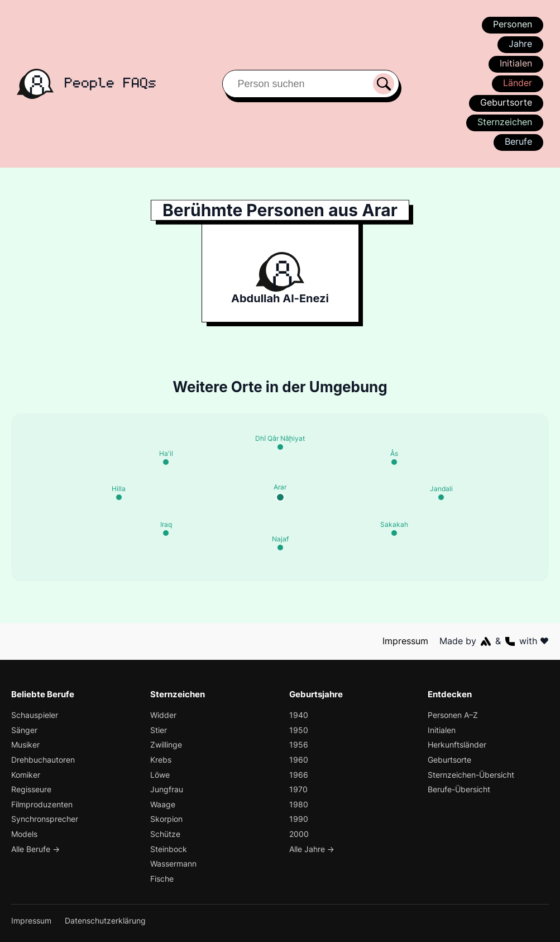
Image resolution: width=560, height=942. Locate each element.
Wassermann (174, 863)
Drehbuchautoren (43, 760)
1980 (298, 804)
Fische (162, 879)
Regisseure (32, 789)
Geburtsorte (507, 102)
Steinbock (169, 849)
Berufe (518, 141)
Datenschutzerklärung (106, 920)
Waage (163, 804)
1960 (298, 760)
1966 (298, 775)
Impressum (406, 641)
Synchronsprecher (45, 819)
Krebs (161, 760)
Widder (164, 715)
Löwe (160, 775)
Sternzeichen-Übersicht (472, 775)
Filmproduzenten (42, 804)
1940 (298, 715)
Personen (512, 24)
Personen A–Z (453, 715)
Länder (517, 83)
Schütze (165, 834)
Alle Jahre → (312, 849)
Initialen (516, 63)
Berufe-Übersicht (460, 789)
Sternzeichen (504, 122)
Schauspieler (35, 715)
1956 (298, 744)
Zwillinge (167, 744)
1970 (298, 789)
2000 (299, 834)
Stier (159, 730)
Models (25, 834)
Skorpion (167, 819)
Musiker (26, 744)
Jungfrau (167, 789)
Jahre (520, 44)
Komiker (26, 775)
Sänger (24, 730)
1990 (298, 819)
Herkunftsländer (457, 744)
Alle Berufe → (36, 849)
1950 (298, 730)
